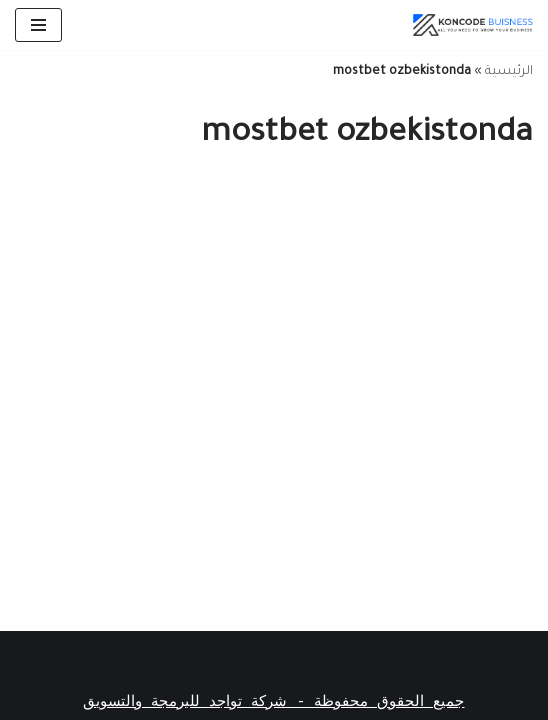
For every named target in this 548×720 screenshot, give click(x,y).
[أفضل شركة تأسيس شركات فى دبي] (473, 25)
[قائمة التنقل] (38, 25)
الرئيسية (509, 72)
